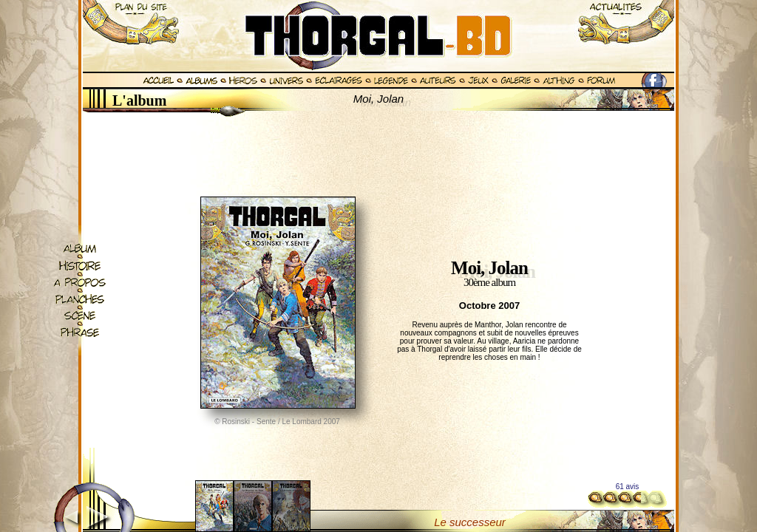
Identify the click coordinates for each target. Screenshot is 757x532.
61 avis (628, 487)
